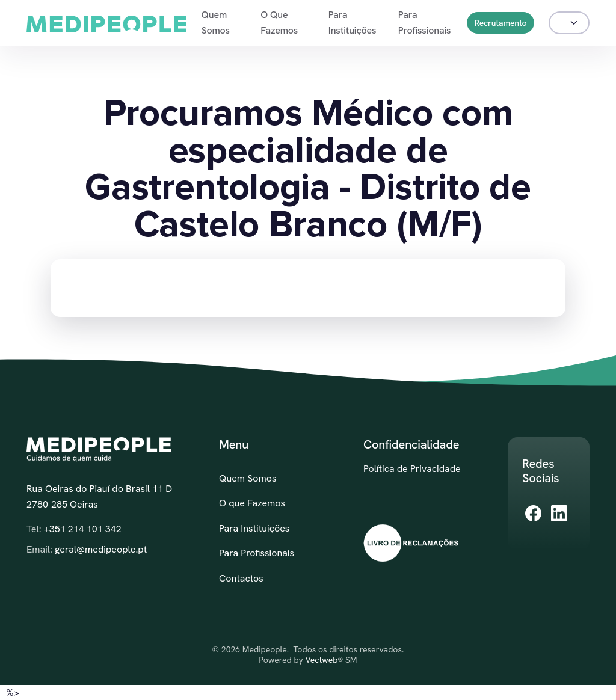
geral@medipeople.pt (101, 549)
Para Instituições (353, 23)
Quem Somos (215, 23)
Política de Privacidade (412, 469)
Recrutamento (501, 23)
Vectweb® (324, 660)
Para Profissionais (425, 23)
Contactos (241, 578)
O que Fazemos (279, 23)
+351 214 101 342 (83, 529)
